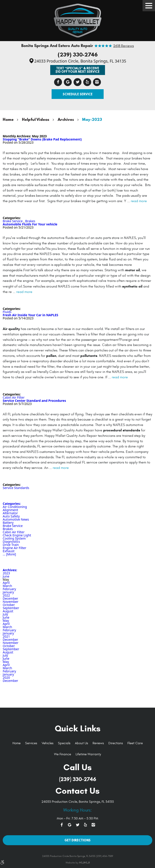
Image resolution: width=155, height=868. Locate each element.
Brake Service (13, 221)
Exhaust (9, 551)
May (6, 621)
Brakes (30, 221)
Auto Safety (11, 516)
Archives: (10, 570)
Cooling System (14, 538)
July (5, 614)
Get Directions (77, 840)
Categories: (12, 504)
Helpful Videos (36, 119)
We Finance (63, 754)
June (6, 576)
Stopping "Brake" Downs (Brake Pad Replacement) (42, 139)
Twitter (77, 82)
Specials (64, 743)
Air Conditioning (15, 507)
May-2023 (92, 119)
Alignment (10, 510)
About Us (81, 743)
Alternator (10, 513)
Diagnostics (11, 542)
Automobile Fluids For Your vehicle (30, 224)
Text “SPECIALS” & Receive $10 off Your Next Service (77, 70)
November (11, 602)
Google (68, 82)
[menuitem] (17, 743)
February (9, 589)
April (6, 583)
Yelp (87, 82)
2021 (6, 636)
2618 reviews (123, 46)
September (11, 608)
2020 (6, 677)
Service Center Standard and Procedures (34, 401)
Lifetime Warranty (88, 754)
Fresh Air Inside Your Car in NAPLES (30, 315)
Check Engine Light (17, 535)
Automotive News (16, 519)
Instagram (97, 82)
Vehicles (48, 743)
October (9, 605)
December (10, 598)
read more (139, 201)
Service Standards (16, 488)
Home (8, 119)
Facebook (58, 82)
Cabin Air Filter (14, 397)
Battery (8, 523)
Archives (66, 119)
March (7, 586)
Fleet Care (135, 743)
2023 (6, 573)
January (8, 592)
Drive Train (11, 545)
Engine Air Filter (14, 548)
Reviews (98, 743)
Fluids (7, 312)
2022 (6, 595)
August (8, 611)
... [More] (9, 554)
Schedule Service (78, 94)
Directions (116, 743)
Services (31, 743)
